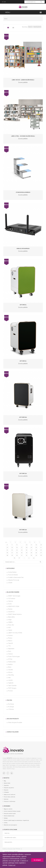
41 (12, 553)
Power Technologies (14, 657)
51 (22, 555)
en (5, 2)
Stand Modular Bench (23, 192)
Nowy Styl (11, 625)
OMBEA (10, 622)
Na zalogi (11, 704)
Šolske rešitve (12, 572)
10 (17, 545)
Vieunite (10, 670)
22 (36, 545)
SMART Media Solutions (15, 614)
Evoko (10, 604)
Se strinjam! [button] (37, 860)
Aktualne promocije (14, 580)
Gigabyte (11, 683)
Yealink (10, 630)
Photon (10, 638)
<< (6, 542)
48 (7, 555)
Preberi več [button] (12, 865)
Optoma (10, 601)
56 (14, 558)
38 (36, 550)
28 (27, 547)
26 (17, 547)
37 (31, 550)
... (22, 545)
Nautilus (10, 664)
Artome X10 (23, 473)
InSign (10, 620)
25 (12, 547)
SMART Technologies (14, 596)
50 (17, 555)
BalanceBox (11, 617)
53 (31, 555)
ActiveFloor (11, 612)
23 (41, 545)
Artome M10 (23, 417)
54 (36, 555)
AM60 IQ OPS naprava (23, 249)
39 (41, 550)
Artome (10, 672)
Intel (9, 678)
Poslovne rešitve (13, 575)
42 (17, 553)
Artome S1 (23, 305)
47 (41, 553)
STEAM (10, 583)
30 (36, 547)
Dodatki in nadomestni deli (16, 577)
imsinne (10, 635)
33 (12, 550)
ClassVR (10, 643)
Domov (6, 19)
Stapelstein (11, 649)
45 (31, 553)
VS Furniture (12, 599)
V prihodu (11, 709)
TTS (9, 646)
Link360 (10, 680)
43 (22, 553)
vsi (34, 558)
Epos (10, 651)
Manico (10, 641)
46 (36, 553)
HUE (9, 628)
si (2, 2)
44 (27, 553)
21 (31, 545)
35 (22, 550)
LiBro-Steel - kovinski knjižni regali (23, 136)
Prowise (10, 691)
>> (29, 558)
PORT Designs (12, 688)
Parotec (10, 609)
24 (7, 547)
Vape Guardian (12, 686)
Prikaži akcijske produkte (15, 722)
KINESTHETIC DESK (14, 606)
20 (27, 545)
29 (31, 547)
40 (7, 553)
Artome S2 (23, 361)
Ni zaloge (11, 707)
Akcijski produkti (13, 719)
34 (17, 550)
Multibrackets (12, 662)
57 (19, 558)
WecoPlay (11, 675)
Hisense (10, 654)
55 (41, 555)
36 (27, 550)
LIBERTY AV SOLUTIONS (15, 633)
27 (22, 547)
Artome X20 (23, 530)
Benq (10, 667)
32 (7, 550)
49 (12, 555)
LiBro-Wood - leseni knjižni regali (23, 80)
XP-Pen (10, 659)
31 (41, 547)
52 (27, 555)
